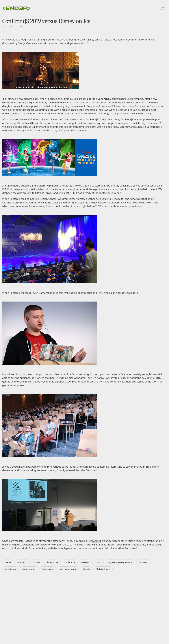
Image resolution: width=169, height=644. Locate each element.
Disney (37, 562)
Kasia (17, 106)
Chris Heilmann (94, 545)
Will (33, 189)
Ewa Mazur (144, 562)
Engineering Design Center (120, 562)
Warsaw (85, 562)
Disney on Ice (94, 40)
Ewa (129, 102)
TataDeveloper (29, 569)
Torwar (98, 562)
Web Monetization (51, 382)
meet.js (97, 541)
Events (8, 562)
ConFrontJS (134, 40)
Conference (70, 562)
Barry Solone (48, 569)
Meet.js (86, 569)
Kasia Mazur (10, 569)
